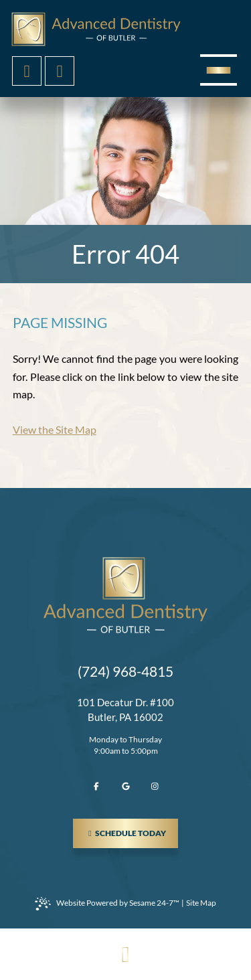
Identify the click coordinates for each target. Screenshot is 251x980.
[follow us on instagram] (155, 787)
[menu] (219, 70)
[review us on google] (126, 787)
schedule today (132, 828)
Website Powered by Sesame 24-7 (107, 904)
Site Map (201, 903)
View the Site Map (55, 429)
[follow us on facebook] (96, 787)
